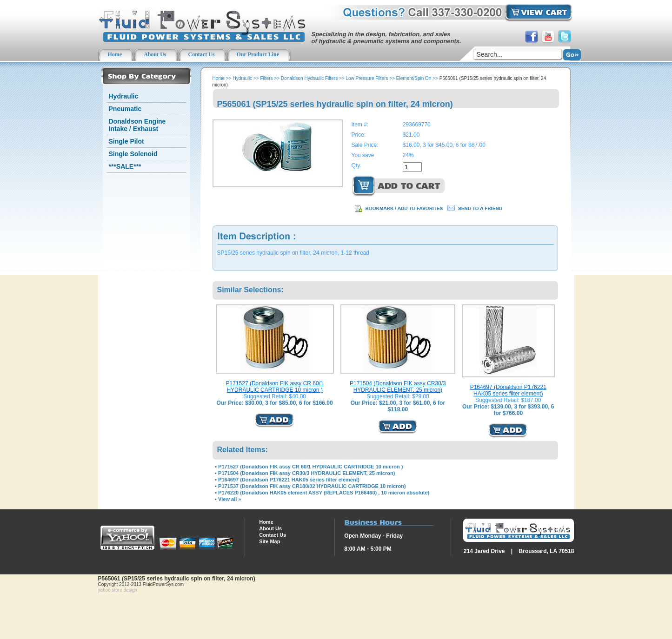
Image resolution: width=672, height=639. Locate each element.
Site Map (269, 541)
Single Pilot (126, 141)
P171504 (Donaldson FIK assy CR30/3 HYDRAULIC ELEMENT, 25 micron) (398, 387)
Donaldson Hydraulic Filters (309, 78)
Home (219, 78)
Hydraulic (124, 96)
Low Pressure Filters (367, 78)
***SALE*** (125, 166)
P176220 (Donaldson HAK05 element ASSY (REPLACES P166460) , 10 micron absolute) (324, 493)
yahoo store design (118, 590)
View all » (230, 499)
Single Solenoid (133, 154)
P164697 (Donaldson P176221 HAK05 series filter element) (508, 390)
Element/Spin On (414, 78)
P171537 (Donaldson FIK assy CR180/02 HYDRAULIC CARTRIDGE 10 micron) (312, 486)
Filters (266, 78)
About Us (270, 528)
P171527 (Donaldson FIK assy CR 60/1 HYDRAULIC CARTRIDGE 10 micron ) (275, 387)
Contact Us (273, 535)
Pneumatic (125, 109)
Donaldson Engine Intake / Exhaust (137, 125)
